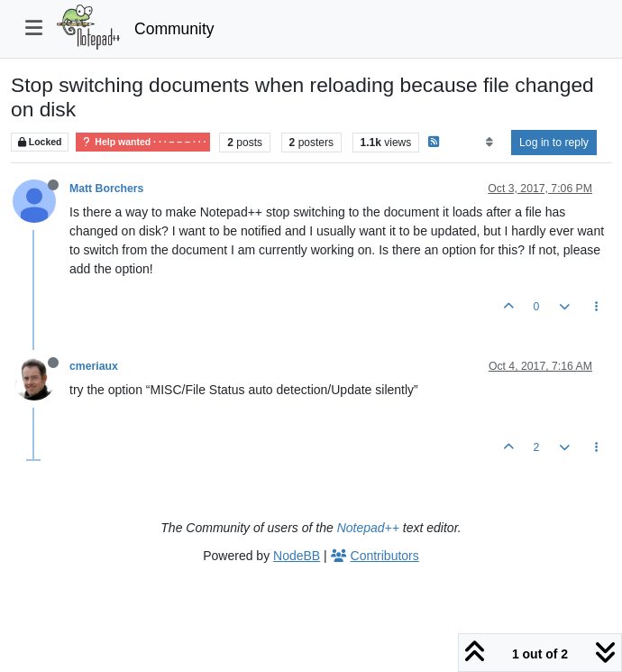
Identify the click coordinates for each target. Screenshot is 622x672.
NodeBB (297, 556)
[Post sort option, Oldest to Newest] (489, 143)
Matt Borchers (106, 189)
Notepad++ (368, 528)
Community (174, 29)
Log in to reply (554, 143)
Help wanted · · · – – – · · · (143, 142)
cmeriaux (94, 366)
